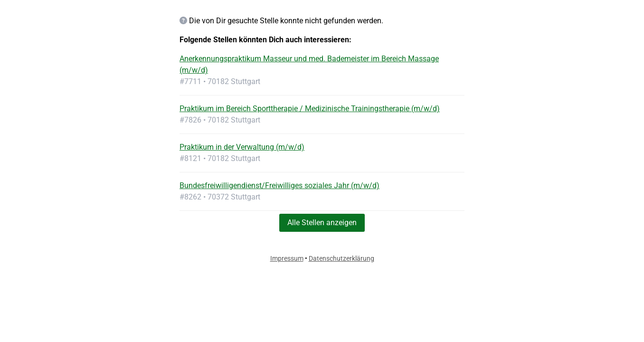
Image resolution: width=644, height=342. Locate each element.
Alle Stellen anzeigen (322, 223)
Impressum (287, 258)
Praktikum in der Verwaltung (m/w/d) (242, 147)
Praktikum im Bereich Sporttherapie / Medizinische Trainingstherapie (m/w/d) (310, 109)
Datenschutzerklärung (341, 258)
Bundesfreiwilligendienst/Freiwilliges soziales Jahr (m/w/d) (279, 185)
